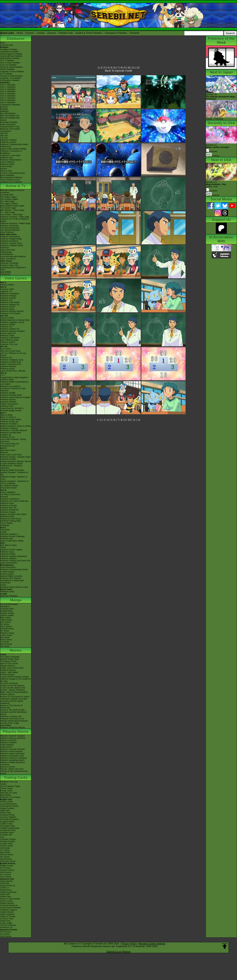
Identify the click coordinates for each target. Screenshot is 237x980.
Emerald (4, 497)
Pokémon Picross (8, 400)
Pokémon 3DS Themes (10, 578)
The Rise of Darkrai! (9, 683)
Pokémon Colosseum (10, 499)
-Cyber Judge (6, 923)
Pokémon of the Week (10, 129)
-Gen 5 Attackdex (8, 94)
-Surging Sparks (7, 822)
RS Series (5, 624)
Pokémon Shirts (7, 164)
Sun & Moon (6, 349)
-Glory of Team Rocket (10, 899)
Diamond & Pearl (8, 450)
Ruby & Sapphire (8, 492)
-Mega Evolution (7, 808)
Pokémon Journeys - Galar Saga (15, 217)
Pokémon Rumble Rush (11, 362)
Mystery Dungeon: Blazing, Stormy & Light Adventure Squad (16, 462)
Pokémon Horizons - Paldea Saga (15, 223)
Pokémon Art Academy (10, 386)
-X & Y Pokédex (7, 60)
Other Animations (8, 259)
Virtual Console (7, 574)
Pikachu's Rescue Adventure (13, 738)
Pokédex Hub (66, 33)
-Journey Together (8, 817)
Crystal (3, 532)
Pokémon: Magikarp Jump (12, 360)
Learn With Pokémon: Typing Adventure (13, 440)
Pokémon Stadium (8, 558)
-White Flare (6, 813)
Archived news (7, 45)
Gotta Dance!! (6, 747)
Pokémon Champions (10, 294)
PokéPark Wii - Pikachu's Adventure (11, 467)
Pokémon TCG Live (9, 344)
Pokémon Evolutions (9, 241)
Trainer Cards (6, 788)
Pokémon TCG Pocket (10, 313)
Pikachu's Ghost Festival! (11, 751)
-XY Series (5, 850)
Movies (16, 650)
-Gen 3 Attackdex (8, 89)
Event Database (7, 175)
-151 (2, 837)
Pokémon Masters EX (10, 305)
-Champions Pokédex (10, 80)
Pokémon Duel (7, 406)
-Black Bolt (5, 810)
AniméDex (5, 192)
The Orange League (9, 199)
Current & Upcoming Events (13, 173)
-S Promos (5, 934)
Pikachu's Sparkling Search (12, 760)
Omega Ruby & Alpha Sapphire (14, 377)
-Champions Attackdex (10, 105)
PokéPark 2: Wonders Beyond (13, 430)
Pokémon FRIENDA (9, 596)
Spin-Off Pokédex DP (10, 116)
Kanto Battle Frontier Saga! (12, 206)
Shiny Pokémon (7, 232)
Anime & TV (16, 186)
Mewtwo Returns (8, 666)
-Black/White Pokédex (10, 58)
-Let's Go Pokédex (8, 65)
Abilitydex (5, 111)
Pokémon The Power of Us (12, 719)
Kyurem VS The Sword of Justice (15, 697)
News (3, 43)
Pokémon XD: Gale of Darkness (14, 501)
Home (20, 33)
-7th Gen (4, 138)
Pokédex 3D (6, 435)
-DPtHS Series (7, 855)
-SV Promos (6, 868)
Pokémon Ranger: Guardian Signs (15, 457)
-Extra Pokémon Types (10, 786)
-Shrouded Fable (8, 826)
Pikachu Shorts (16, 732)
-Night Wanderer (8, 914)
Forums (30, 33)
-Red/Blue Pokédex (9, 49)
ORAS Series (6, 644)
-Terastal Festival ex (9, 905)
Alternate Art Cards (9, 793)
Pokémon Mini (7, 539)
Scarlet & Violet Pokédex (89, 33)
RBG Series (6, 618)
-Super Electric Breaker (10, 908)
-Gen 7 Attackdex (8, 98)
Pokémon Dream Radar (11, 419)
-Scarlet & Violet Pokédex (11, 76)
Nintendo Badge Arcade (11, 411)
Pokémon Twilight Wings (11, 239)
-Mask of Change (8, 916)
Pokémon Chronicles (9, 226)
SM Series (5, 646)
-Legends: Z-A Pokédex (11, 78)
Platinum (4, 452)
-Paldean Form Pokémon (11, 182)
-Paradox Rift (6, 835)
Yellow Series (6, 620)
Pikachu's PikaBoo (8, 743)
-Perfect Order (7, 802)
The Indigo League (9, 197)
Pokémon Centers (8, 142)
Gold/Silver (5, 530)
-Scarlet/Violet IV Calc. (10, 127)
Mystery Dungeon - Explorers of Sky (14, 473)
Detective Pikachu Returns (12, 311)
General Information (9, 604)
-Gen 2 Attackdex (8, 87)
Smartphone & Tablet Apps (12, 580)
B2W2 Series (6, 640)
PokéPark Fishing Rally (10, 521)
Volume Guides (7, 615)
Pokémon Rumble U (9, 424)
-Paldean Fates (7, 833)
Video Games (16, 278)
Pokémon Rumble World (11, 395)
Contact (41, 33)
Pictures (213, 156)
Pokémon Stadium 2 (9, 534)
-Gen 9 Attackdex (8, 102)
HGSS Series (6, 635)
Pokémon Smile (7, 335)
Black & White (6, 415)
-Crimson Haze (7, 919)
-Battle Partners (7, 903)
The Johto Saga (7, 201)
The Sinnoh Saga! (8, 208)
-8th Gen (4, 136)
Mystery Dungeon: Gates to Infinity (15, 426)
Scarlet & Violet (7, 289)
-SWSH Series (7, 846)
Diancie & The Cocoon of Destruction (11, 707)
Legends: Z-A (6, 291)
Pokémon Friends (8, 298)
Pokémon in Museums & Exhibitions (11, 152)
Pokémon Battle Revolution (12, 470)
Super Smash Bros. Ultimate (13, 371)
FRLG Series (6, 626)
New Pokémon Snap (9, 340)
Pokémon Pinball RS (9, 510)
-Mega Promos (7, 866)
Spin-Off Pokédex (8, 113)
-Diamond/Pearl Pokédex (11, 56)
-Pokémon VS (6, 927)
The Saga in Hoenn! (9, 204)
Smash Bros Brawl (8, 488)
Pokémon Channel (8, 505)
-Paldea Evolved (8, 841)
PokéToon (5, 248)
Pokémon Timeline (8, 140)
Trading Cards (16, 777)
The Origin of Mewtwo (10, 657)
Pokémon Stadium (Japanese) (14, 556)
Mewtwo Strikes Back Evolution (14, 721)
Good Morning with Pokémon (13, 256)
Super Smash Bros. (9, 563)
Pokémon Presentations (11, 160)
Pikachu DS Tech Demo (11, 519)
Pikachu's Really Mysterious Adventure (13, 763)
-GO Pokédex (6, 74)
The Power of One (8, 661)
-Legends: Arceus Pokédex (12, 72)
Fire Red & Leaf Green (10, 494)
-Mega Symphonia (8, 892)
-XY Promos (6, 874)
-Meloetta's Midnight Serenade (14, 699)
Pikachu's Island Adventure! (12, 754)
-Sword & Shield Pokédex (11, 67)
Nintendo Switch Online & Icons (14, 587)
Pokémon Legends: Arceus (12, 322)
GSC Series (6, 622)
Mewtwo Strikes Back (10, 659)
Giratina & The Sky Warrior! (12, 686)
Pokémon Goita (7, 592)
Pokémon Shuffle (8, 393)
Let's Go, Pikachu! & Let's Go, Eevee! (13, 354)
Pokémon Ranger (8, 512)
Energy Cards (6, 791)
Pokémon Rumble (8, 459)
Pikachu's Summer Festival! (12, 749)
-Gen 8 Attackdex (8, 100)
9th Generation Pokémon (11, 177)
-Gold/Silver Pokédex (10, 52)
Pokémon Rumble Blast (11, 433)
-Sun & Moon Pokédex (10, 63)
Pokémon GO (6, 300)
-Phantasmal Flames (9, 806)
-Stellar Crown (7, 824)
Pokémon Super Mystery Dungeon (15, 397)
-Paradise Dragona (9, 910)
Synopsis (212, 191)
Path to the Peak (8, 250)
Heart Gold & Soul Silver (11, 455)
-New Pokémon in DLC (10, 180)
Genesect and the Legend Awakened (12, 702)
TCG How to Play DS (10, 444)
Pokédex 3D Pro (8, 437)
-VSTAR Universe (8, 925)
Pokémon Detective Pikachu (13, 727)
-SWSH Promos (7, 870)
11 (133, 68)
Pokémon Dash (7, 503)
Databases (16, 39)
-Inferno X (5, 888)
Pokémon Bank (7, 380)
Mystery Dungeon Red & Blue (13, 514)
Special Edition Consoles (11, 576)
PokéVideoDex (7, 254)
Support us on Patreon (118, 952)
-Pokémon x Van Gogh (10, 155)
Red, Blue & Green (9, 545)
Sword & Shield (7, 318)
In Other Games (7, 572)
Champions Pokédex (116, 33)
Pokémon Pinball (8, 554)
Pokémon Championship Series (14, 144)
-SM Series (5, 848)
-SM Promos (6, 872)
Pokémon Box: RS (8, 508)
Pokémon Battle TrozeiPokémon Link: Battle (14, 383)
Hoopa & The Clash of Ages (12, 710)
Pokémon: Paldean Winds (12, 245)
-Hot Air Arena (6, 901)
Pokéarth (135, 33)
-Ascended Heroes (9, 804)
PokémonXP (6, 147)
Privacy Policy (129, 944)
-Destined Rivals (8, 815)
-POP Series (6, 877)
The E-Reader (7, 523)
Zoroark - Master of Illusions (13, 690)
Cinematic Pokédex (9, 122)
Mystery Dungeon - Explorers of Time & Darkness (14, 482)
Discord (52, 33)
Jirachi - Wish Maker (9, 672)
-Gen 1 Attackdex (8, 85)
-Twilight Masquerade (10, 828)
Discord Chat (6, 171)
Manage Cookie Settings (152, 944)
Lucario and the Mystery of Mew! (15, 677)
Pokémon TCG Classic (10, 797)
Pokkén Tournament (9, 404)
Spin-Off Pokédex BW (10, 118)
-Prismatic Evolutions (9, 819)
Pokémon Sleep (7, 309)
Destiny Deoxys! (7, 675)
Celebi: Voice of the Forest (12, 668)
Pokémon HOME (8, 324)
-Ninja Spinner (7, 881)
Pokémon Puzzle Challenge (12, 536)
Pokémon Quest (7, 369)
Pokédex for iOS (8, 446)
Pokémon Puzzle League (11, 550)
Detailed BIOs (6, 611)
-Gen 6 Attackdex (8, 96)
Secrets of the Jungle (10, 723)
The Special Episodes (10, 228)
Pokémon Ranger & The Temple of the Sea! (15, 680)
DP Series (5, 631)
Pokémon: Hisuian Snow (11, 243)
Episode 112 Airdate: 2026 (216, 184)
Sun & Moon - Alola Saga (11, 215)
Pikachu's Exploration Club (12, 756)
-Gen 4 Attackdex (8, 91)
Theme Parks (6, 166)
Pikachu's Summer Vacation (13, 736)
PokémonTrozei (7, 516)
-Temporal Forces (8, 830)
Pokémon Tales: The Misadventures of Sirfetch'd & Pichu (13, 268)
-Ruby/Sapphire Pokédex (11, 54)
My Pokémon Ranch (9, 486)
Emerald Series (7, 629)
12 (138, 68)
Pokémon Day (7, 158)
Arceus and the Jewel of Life (13, 688)
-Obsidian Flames (8, 839)
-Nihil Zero (5, 883)
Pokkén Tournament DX (11, 364)
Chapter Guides (7, 613)
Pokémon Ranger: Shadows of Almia (14, 478)
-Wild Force (5, 921)
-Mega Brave (6, 890)
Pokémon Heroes (8, 670)
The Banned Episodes (10, 230)
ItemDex (4, 107)
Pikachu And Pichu (9, 740)
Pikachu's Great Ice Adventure (14, 758)
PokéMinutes (6, 252)
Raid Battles (6, 795)
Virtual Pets (5, 583)
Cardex (3, 120)
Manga (16, 600)
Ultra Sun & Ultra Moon (10, 351)
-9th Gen (4, 133)
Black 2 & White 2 (8, 417)
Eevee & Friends (8, 767)
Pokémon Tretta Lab (9, 422)
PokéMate (5, 525)
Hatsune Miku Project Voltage (13, 149)
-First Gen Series (8, 861)
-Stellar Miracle (7, 912)
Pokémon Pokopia (8, 296)
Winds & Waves (7, 285)
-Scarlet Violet (6, 844)
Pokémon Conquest (9, 428)
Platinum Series (7, 633)
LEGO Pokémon (8, 162)
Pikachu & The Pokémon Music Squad (14, 772)
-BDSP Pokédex (7, 69)
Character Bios (7, 195)
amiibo (3, 585)
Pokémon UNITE (8, 307)
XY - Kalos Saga (8, 212)
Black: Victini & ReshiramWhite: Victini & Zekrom (14, 693)
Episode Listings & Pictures (12, 190)
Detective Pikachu (8, 366)
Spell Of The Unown (9, 663)
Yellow (3, 547)
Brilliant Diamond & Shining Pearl (15, 320)
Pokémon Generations (10, 237)
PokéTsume (5, 274)
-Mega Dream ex (8, 886)
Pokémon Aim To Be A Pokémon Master (14, 220)
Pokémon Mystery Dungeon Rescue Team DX (12, 332)
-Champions (6, 131)
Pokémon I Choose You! (11, 716)
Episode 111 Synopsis (218, 148)
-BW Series (5, 852)
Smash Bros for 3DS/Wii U (12, 408)
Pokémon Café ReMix (10, 302)
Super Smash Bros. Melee (12, 541)
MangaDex (5, 607)
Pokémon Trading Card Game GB (15, 561)
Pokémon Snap (7, 552)
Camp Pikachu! (7, 745)
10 (129, 68)
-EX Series (5, 857)
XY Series (5, 642)
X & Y (3, 375)
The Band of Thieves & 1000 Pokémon (13, 390)
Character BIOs (7, 609)
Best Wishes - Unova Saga (12, 210)
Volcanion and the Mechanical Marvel (13, 713)
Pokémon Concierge (9, 263)
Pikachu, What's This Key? (12, 769)
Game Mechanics (8, 124)
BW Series (5, 637)
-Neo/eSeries (6, 859)
